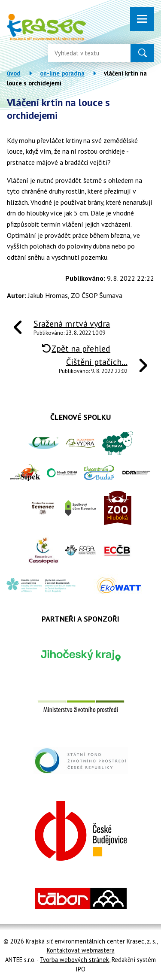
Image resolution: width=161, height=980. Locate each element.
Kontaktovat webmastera (81, 950)
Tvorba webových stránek (74, 960)
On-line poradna (62, 73)
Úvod (14, 73)
